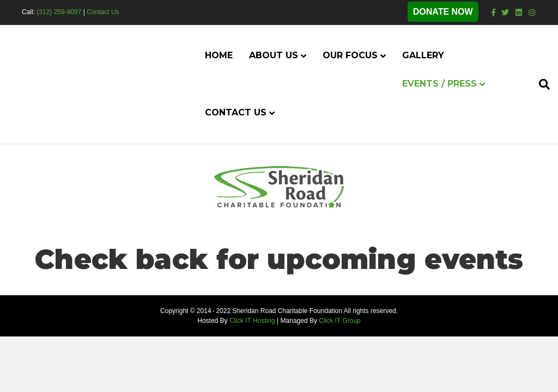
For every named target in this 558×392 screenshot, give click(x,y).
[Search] (540, 84)
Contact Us (103, 12)
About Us (274, 55)
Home (219, 55)
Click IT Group (339, 321)
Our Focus (350, 55)
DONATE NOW (443, 12)
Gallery (423, 55)
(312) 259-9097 (59, 12)
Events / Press (439, 84)
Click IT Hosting (252, 321)
